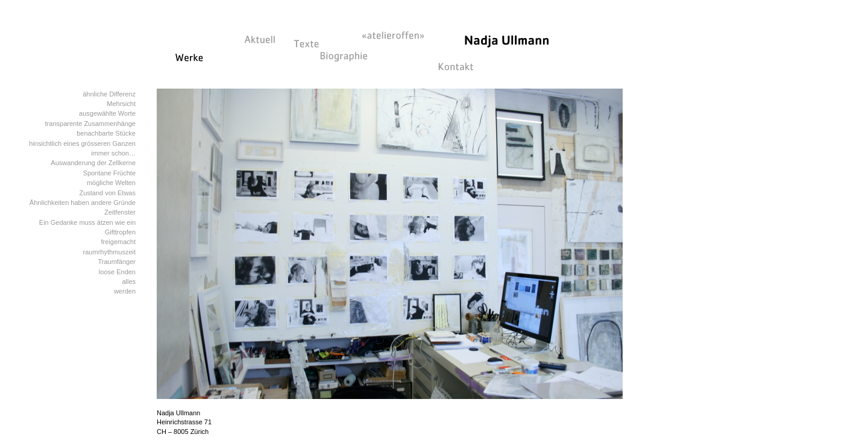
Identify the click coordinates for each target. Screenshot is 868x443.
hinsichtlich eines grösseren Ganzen (82, 143)
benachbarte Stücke (106, 133)
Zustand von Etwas (107, 193)
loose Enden (117, 272)
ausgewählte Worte (107, 113)
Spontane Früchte (109, 173)
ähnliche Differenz (109, 94)
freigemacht (118, 242)
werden (125, 291)
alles (129, 281)
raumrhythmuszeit (109, 252)
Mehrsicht (121, 104)
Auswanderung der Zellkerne (93, 163)
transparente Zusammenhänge (90, 124)
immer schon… (113, 153)
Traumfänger (117, 262)
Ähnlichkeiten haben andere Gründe (83, 203)
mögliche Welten (111, 183)
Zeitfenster (120, 212)
